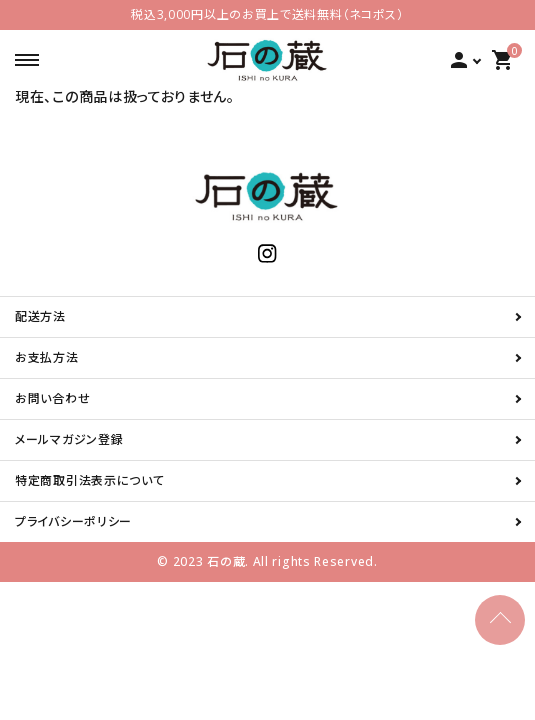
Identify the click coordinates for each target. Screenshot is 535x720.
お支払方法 (47, 357)
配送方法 (40, 316)
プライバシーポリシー (73, 521)
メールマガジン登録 (69, 439)
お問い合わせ (52, 398)
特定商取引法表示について (89, 480)
